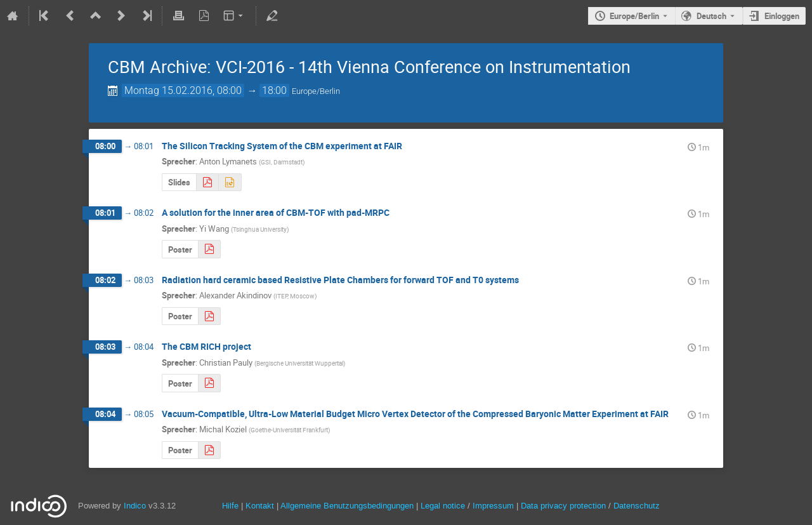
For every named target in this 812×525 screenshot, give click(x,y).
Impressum (493, 506)
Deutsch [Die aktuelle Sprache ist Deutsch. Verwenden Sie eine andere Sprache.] (711, 16)
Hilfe (230, 506)
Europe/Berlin (634, 16)
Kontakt (260, 506)
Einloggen (782, 16)
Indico (135, 506)
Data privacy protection (565, 506)
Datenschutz (637, 506)
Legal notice (444, 506)
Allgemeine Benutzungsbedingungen (347, 506)
